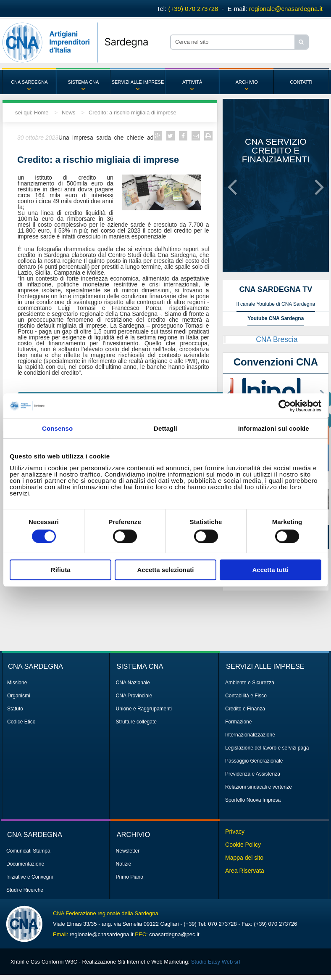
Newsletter (128, 851)
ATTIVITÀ (192, 82)
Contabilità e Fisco (246, 696)
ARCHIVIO (247, 82)
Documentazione (25, 864)
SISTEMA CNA (83, 82)
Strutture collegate (136, 722)
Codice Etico (21, 722)
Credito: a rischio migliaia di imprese (133, 113)
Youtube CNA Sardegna (276, 318)
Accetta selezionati (165, 570)
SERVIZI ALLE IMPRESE (138, 82)
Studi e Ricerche (25, 890)
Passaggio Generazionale (254, 761)
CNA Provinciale (134, 696)
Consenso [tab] (57, 428)
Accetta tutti (270, 570)
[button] (232, 180)
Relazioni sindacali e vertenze (259, 787)
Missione (17, 683)
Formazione (238, 722)
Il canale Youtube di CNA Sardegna (276, 304)
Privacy (235, 832)
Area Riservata (245, 871)
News (69, 113)
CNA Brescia (277, 339)
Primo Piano (130, 877)
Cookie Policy (243, 845)
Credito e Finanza (245, 709)
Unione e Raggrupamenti (144, 709)
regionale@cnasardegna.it (286, 9)
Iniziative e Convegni (30, 877)
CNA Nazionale (133, 683)
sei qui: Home (32, 113)
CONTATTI (301, 82)
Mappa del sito (244, 858)
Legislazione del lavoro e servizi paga (267, 748)
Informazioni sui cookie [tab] (274, 428)
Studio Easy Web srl (216, 962)
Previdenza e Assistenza (253, 774)
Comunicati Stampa (28, 851)
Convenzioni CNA (276, 362)
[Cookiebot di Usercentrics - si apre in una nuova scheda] (285, 406)
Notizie (124, 864)
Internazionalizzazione (250, 735)
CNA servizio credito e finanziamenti (276, 150)
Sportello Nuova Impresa (253, 800)
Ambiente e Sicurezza (250, 683)
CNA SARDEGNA (29, 82)
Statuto (15, 709)
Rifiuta (61, 570)
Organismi (19, 696)
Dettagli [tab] (165, 428)
